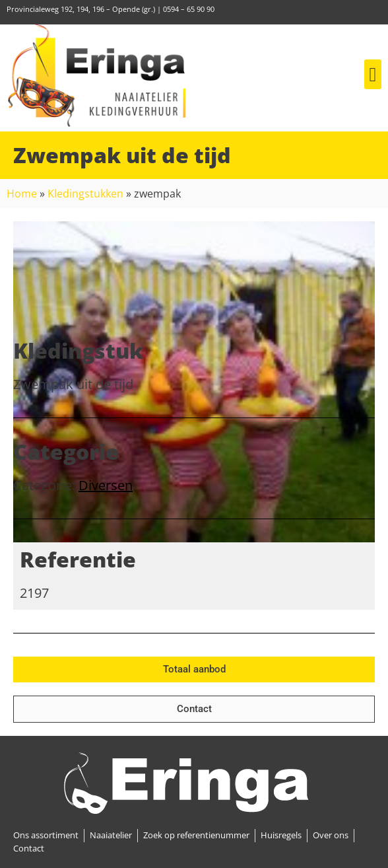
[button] (373, 74)
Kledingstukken (85, 194)
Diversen (106, 485)
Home (22, 194)
